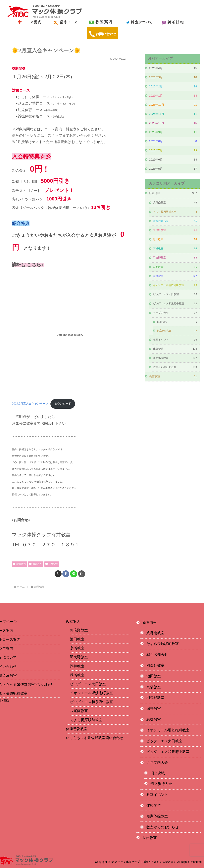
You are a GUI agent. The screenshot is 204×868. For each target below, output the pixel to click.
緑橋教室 (77, 675)
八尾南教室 (79, 711)
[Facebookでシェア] (66, 574)
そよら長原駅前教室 (86, 720)
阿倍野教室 (79, 631)
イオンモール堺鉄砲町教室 (91, 693)
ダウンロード (63, 404)
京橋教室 (77, 648)
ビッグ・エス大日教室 (88, 684)
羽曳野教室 (79, 657)
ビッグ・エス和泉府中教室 (91, 702)
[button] (82, 574)
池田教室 (77, 640)
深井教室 (36, 564)
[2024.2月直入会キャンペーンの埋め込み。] (70, 335)
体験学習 (52, 564)
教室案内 (73, 622)
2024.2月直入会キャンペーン (30, 404)
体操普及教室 (77, 729)
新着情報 (20, 564)
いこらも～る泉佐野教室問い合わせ (95, 738)
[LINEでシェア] (74, 574)
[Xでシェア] (58, 574)
